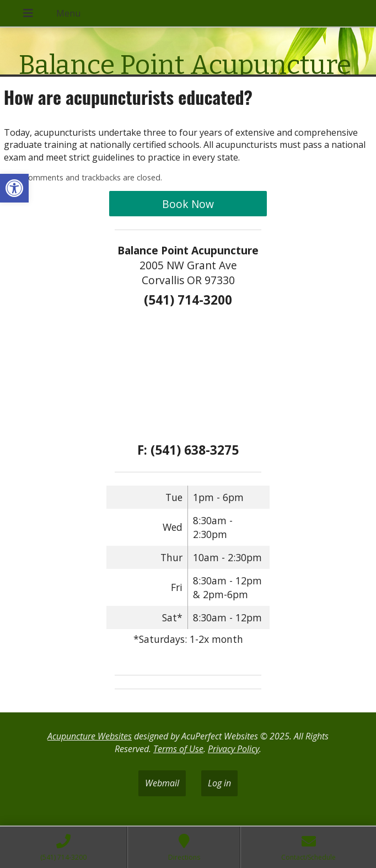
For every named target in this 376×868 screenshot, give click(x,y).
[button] (14, 188)
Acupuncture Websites (90, 736)
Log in (219, 783)
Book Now (188, 204)
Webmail (162, 783)
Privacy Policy (233, 749)
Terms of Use (178, 749)
